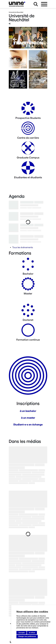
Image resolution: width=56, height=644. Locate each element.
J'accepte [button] (21, 633)
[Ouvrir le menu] (44, 4)
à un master (28, 418)
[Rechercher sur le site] (36, 4)
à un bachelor (28, 411)
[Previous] (15, 39)
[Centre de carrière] (28, 129)
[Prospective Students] (28, 109)
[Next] (41, 39)
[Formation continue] (28, 331)
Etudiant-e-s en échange (28, 424)
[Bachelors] (28, 265)
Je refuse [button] (32, 633)
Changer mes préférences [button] (27, 636)
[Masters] (28, 285)
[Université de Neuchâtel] (17, 4)
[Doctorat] (28, 311)
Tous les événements (23, 247)
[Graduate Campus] (28, 149)
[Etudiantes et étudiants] (28, 169)
